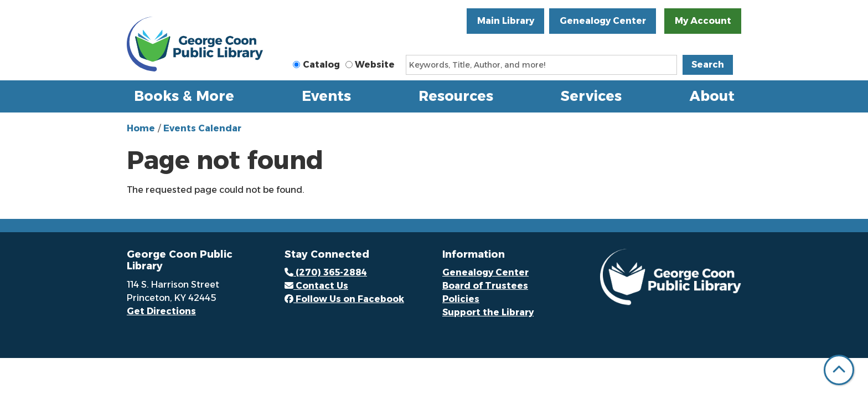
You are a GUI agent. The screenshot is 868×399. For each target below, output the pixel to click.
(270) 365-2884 (326, 272)
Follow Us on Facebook (344, 299)
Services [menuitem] (591, 96)
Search (708, 65)
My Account (703, 21)
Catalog (321, 65)
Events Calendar (202, 128)
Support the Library (488, 312)
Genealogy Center (603, 21)
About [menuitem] (712, 96)
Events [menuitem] (326, 96)
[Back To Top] (839, 370)
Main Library (506, 21)
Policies (461, 299)
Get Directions (161, 311)
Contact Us (316, 286)
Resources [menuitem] (456, 96)
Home (141, 128)
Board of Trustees (485, 286)
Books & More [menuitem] (184, 96)
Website (375, 65)
